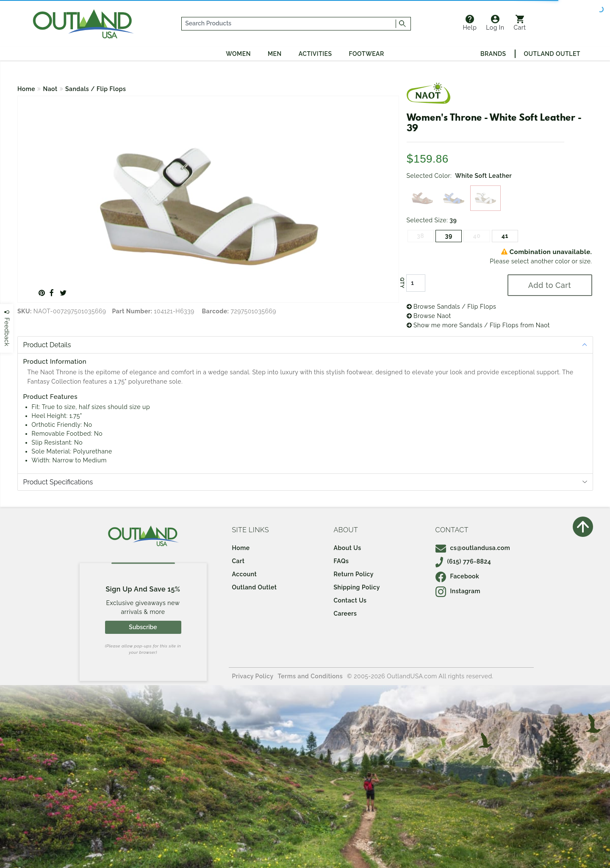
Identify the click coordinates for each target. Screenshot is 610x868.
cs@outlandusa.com (473, 548)
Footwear (367, 54)
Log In (495, 23)
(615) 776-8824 (463, 561)
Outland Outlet (552, 54)
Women (238, 54)
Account (245, 574)
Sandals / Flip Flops (96, 89)
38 (420, 236)
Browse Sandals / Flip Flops (452, 307)
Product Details (47, 345)
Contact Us (350, 600)
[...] (289, 24)
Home (26, 89)
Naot (50, 89)
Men (275, 54)
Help (470, 23)
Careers (345, 614)
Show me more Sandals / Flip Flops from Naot (478, 325)
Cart (520, 23)
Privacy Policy (253, 676)
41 (505, 236)
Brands (493, 54)
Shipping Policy (357, 587)
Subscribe (143, 627)
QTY (402, 283)
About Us (348, 548)
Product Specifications (58, 482)
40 (477, 236)
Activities (315, 54)
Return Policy (354, 574)
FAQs (341, 561)
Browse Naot (429, 316)
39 (449, 236)
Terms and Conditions (311, 676)
